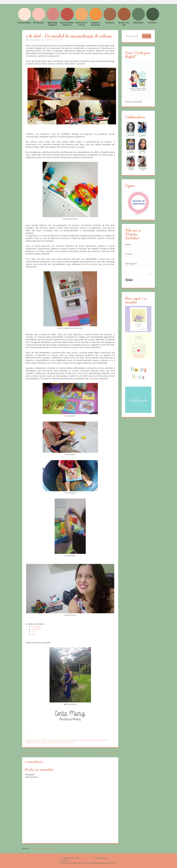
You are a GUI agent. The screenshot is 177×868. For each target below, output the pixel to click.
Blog (34, 634)
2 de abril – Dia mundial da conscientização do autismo (69, 36)
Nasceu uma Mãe (48, 742)
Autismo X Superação (43, 740)
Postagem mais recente (34, 753)
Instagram (36, 629)
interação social (102, 740)
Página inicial (71, 753)
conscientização (73, 740)
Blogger (111, 858)
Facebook (36, 627)
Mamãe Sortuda (87, 858)
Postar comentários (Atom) (42, 849)
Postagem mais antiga (107, 753)
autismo (29, 740)
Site (34, 632)
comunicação (59, 740)
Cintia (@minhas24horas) (52, 40)
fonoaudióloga (87, 740)
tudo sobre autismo (65, 742)
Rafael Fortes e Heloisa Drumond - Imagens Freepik (93, 861)
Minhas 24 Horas (33, 742)
